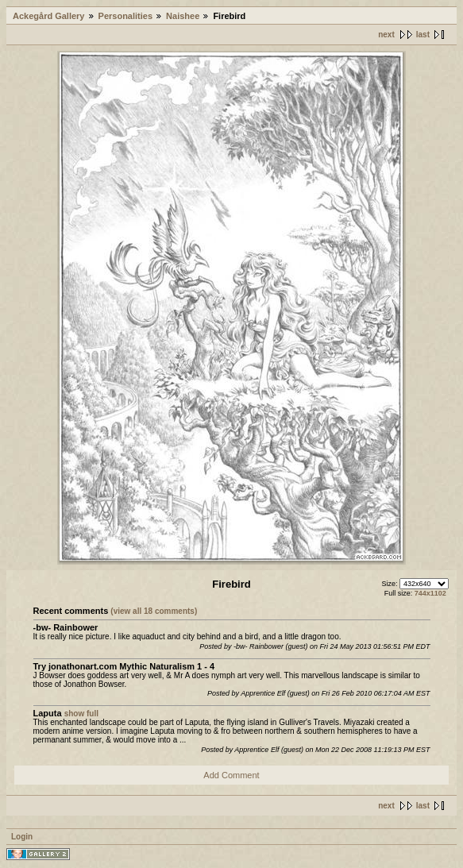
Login (22, 837)
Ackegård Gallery (49, 16)
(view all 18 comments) (154, 611)
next (386, 35)
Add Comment (231, 775)
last (423, 35)
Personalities (125, 16)
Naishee (183, 16)
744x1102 (430, 593)
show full (81, 714)
